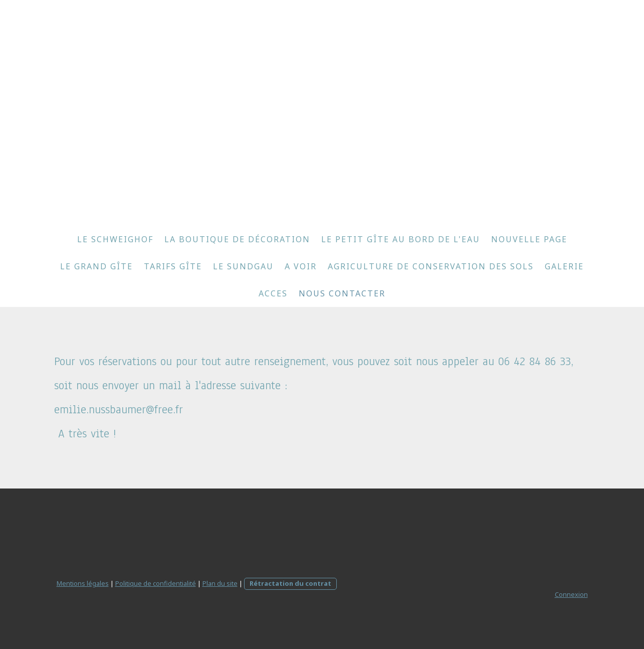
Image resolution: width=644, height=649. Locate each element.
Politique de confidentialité (156, 583)
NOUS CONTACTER (342, 293)
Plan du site (220, 583)
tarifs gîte (173, 266)
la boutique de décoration (237, 239)
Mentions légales (83, 583)
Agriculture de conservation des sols (431, 266)
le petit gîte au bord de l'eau (401, 239)
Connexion (571, 594)
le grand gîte (96, 266)
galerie (564, 266)
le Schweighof (115, 239)
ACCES (273, 293)
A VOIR (301, 266)
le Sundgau (243, 266)
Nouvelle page (529, 239)
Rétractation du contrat (290, 583)
